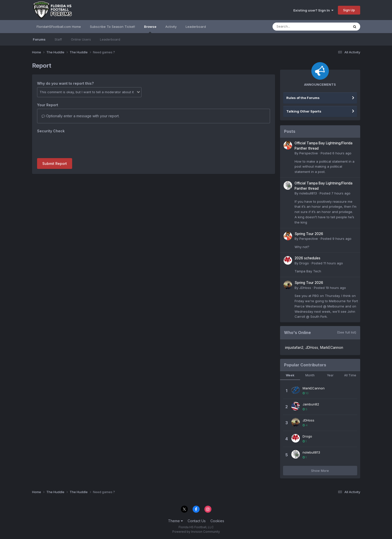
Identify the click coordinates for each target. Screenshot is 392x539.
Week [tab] (290, 375)
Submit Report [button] (55, 164)
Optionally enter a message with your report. (81, 116)
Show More (320, 471)
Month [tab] (310, 375)
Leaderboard (110, 39)
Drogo (304, 263)
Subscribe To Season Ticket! (112, 27)
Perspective (309, 153)
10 (306, 393)
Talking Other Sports (304, 111)
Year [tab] (330, 375)
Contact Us (197, 521)
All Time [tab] (350, 375)
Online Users (81, 39)
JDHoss (305, 288)
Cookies (217, 521)
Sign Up (349, 10)
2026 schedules (307, 258)
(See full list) (347, 332)
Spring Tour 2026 (309, 234)
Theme (175, 521)
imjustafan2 (294, 347)
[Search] (297, 27)
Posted (336, 153)
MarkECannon (332, 347)
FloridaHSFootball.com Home (59, 27)
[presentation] (75, 145)
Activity (171, 27)
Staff (58, 39)
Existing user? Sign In (313, 10)
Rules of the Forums (303, 98)
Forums (39, 39)
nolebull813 (308, 193)
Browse (150, 29)
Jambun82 (311, 404)
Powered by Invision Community (196, 532)
